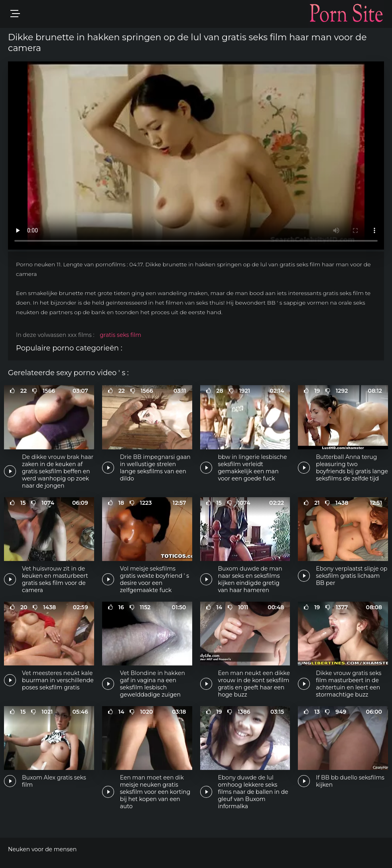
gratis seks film (120, 335)
